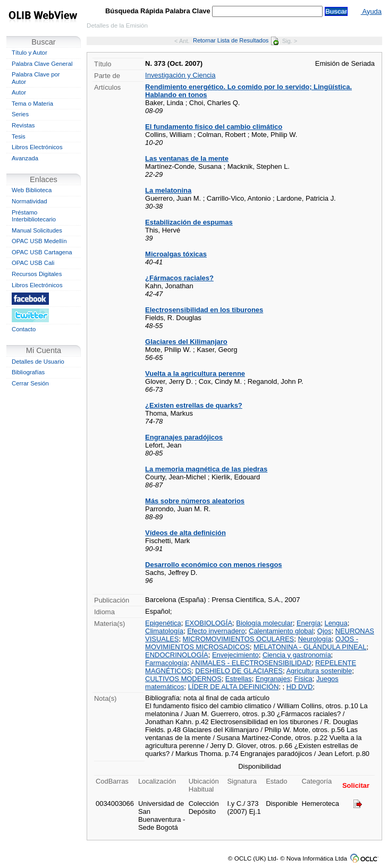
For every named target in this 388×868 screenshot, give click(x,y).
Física (303, 679)
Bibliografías (28, 372)
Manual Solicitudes (37, 230)
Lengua (336, 623)
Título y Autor (29, 53)
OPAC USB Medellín (39, 241)
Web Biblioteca (32, 190)
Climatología (164, 631)
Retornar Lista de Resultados (236, 40)
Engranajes (273, 679)
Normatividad (29, 201)
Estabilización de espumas (189, 222)
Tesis (19, 136)
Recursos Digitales (37, 274)
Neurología (314, 639)
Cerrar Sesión (30, 383)
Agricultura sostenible (319, 671)
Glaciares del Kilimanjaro (186, 342)
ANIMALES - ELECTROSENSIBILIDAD (251, 663)
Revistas (23, 125)
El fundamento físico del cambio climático (214, 127)
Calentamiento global (281, 631)
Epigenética (163, 623)
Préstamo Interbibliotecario (34, 216)
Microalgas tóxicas (176, 254)
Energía (309, 623)
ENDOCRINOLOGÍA (177, 655)
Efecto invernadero (216, 631)
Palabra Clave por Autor (36, 78)
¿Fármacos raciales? (179, 278)
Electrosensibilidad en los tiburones (204, 310)
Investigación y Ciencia (180, 75)
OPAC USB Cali (33, 263)
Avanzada (25, 158)
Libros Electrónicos (37, 147)
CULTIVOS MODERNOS (183, 679)
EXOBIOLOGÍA (209, 623)
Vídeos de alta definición (185, 533)
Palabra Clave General (42, 64)
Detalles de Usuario (38, 362)
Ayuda (371, 11)
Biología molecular (264, 623)
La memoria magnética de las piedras (206, 469)
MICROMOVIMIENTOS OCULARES (239, 639)
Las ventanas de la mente (187, 158)
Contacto (24, 329)
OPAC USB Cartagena (42, 252)
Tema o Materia (32, 104)
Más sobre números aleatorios (195, 501)
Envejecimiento (235, 655)
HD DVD (300, 687)
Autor (19, 92)
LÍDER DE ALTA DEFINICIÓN (234, 687)
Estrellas (239, 679)
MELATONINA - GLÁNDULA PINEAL (310, 647)
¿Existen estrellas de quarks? (194, 405)
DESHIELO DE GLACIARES (239, 671)
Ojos (324, 631)
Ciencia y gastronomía (297, 655)
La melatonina (168, 190)
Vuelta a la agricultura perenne (195, 373)
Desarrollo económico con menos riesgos (213, 565)
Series (20, 114)
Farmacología (166, 663)
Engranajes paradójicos (184, 437)
